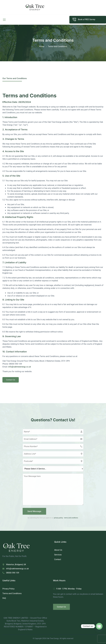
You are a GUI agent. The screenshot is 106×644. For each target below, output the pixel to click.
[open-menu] (4, 20)
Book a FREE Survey (87, 19)
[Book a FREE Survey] (74, 19)
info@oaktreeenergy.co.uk (20, 367)
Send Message (34, 511)
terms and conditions (71, 518)
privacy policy (58, 518)
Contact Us (11, 380)
